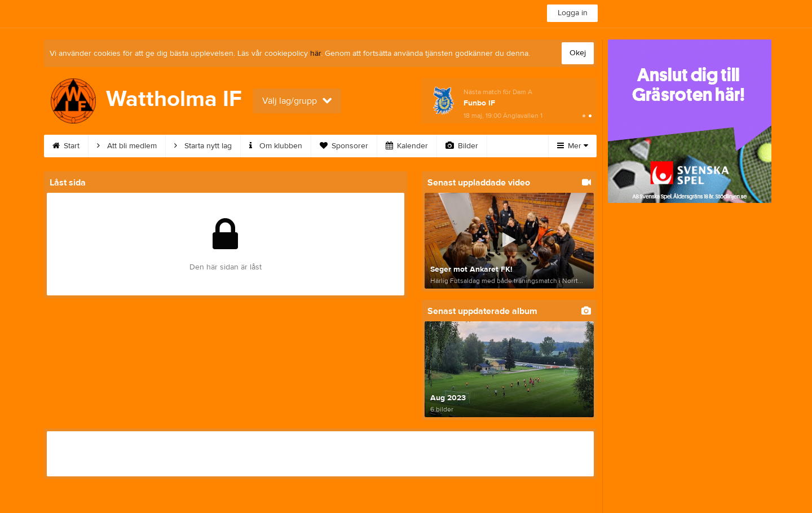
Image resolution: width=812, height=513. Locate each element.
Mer (573, 146)
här (315, 54)
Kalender (407, 146)
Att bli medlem (127, 146)
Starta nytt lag (203, 146)
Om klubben (276, 146)
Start (66, 146)
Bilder (462, 146)
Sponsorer (344, 146)
